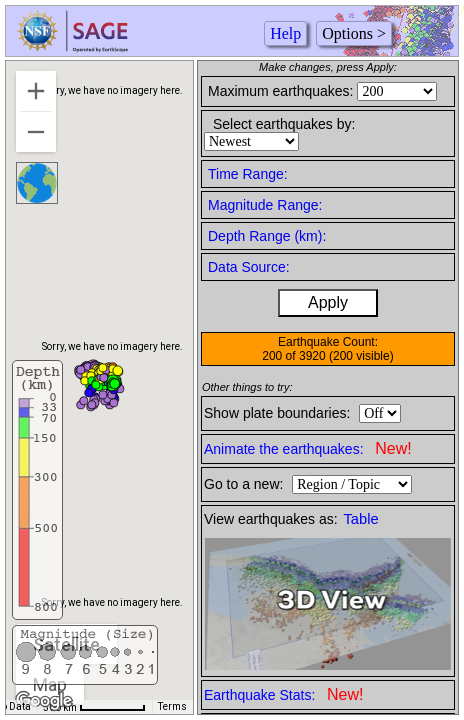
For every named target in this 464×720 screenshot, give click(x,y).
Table (361, 519)
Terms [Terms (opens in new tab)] (172, 706)
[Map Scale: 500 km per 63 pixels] (94, 707)
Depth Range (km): (267, 236)
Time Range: (248, 174)
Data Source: (249, 267)
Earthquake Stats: (283, 694)
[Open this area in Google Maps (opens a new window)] (44, 701)
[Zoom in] (36, 91)
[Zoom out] (36, 132)
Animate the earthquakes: (308, 448)
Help (285, 33)
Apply (328, 302)
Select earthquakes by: (284, 124)
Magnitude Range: (265, 205)
